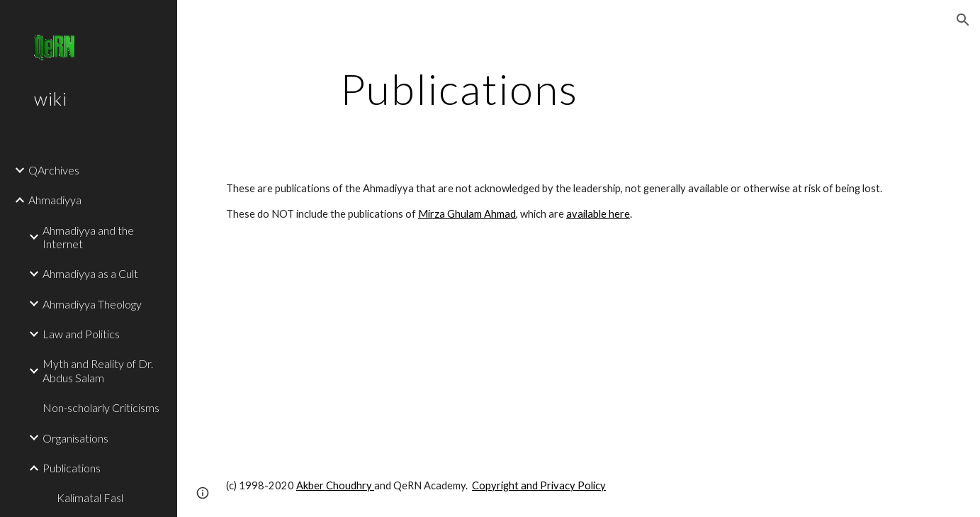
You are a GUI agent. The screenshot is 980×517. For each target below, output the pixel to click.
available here (598, 214)
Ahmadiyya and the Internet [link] (88, 237)
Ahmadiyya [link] (55, 200)
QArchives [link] (54, 170)
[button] (963, 20)
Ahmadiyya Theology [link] (92, 304)
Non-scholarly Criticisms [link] (101, 407)
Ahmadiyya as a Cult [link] (90, 273)
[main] (459, 89)
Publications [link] (72, 468)
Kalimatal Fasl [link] (90, 497)
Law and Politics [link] (81, 334)
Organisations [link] (75, 438)
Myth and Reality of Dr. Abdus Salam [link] (98, 370)
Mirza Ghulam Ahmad (467, 214)
